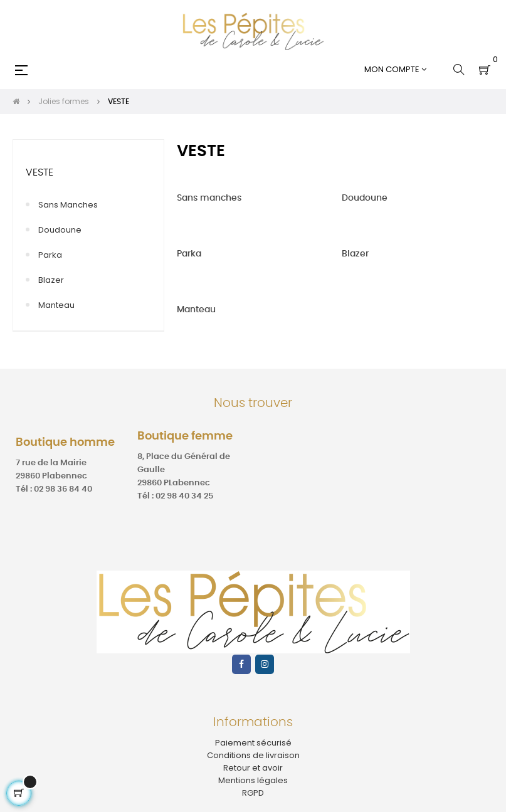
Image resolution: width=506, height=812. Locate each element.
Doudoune (60, 230)
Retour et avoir (253, 768)
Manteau (56, 305)
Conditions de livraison (253, 755)
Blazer (51, 280)
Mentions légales (253, 780)
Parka (50, 255)
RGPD (253, 793)
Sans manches (68, 205)
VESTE (40, 172)
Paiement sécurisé (253, 743)
